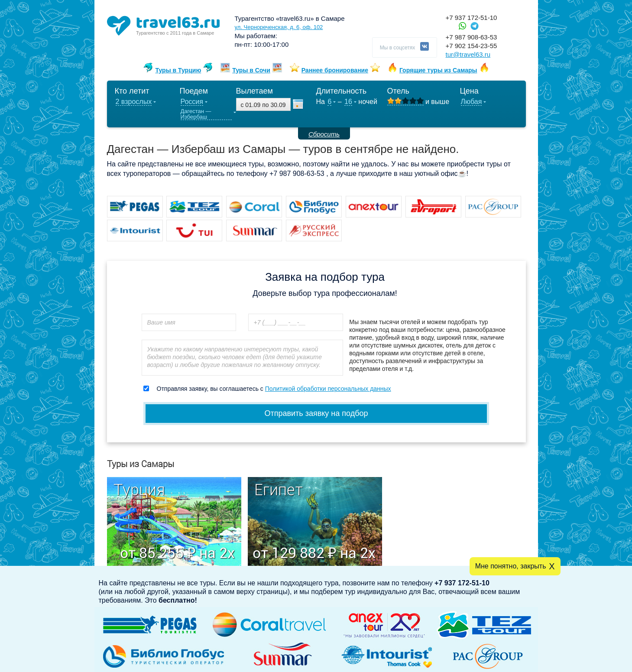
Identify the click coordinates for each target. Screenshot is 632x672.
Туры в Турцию (178, 70)
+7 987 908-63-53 (472, 37)
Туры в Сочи (251, 70)
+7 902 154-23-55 (472, 46)
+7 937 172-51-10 (472, 18)
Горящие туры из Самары (438, 70)
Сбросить (324, 134)
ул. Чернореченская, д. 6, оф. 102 (279, 27)
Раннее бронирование (335, 70)
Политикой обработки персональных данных (328, 389)
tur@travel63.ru (468, 54)
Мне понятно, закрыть (511, 566)
